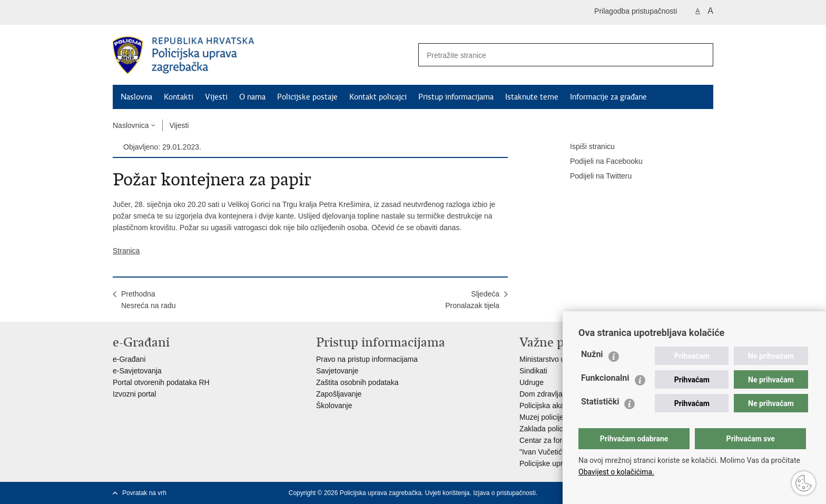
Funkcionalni (605, 378)
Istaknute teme (532, 97)
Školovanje (334, 406)
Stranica (126, 251)
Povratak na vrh (144, 493)
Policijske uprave (547, 463)
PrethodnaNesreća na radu (149, 300)
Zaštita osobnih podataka (357, 382)
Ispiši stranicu (585, 147)
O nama (252, 97)
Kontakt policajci (378, 97)
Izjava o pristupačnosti (504, 493)
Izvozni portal (134, 394)
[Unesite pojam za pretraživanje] (550, 55)
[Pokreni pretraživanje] (701, 55)
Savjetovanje (337, 371)
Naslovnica (131, 125)
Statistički (600, 402)
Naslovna (136, 97)
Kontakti (179, 97)
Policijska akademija (553, 406)
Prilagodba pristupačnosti (636, 11)
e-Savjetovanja (137, 371)
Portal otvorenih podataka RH (161, 382)
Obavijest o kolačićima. (616, 472)
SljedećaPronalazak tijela (472, 300)
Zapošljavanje (339, 394)
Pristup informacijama (456, 97)
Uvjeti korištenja (448, 493)
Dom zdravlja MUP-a (553, 394)
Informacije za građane (608, 97)
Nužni (592, 354)
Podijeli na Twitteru (593, 176)
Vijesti (216, 97)
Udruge (532, 382)
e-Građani (129, 359)
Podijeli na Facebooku (599, 162)
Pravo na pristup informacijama (367, 359)
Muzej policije (542, 417)
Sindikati (533, 371)
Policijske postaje (307, 97)
